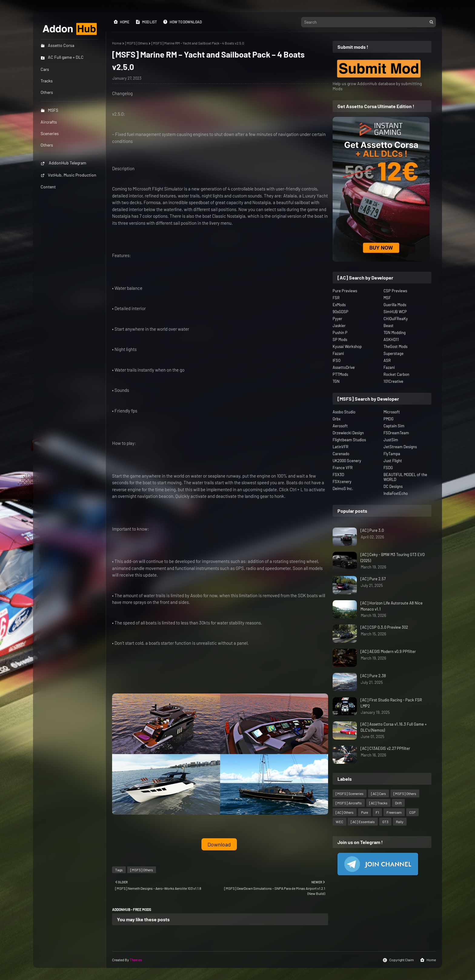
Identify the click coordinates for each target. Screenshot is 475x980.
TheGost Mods (395, 346)
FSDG (388, 468)
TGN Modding (395, 333)
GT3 (385, 822)
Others (47, 145)
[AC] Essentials (363, 822)
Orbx (337, 419)
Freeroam (394, 812)
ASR (387, 360)
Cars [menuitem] (45, 69)
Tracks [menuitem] (47, 81)
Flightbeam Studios (349, 440)
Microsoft (392, 412)
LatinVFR (340, 447)
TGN (336, 381)
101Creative (393, 381)
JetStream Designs (400, 447)
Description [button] (123, 168)
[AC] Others (345, 812)
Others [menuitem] (47, 92)
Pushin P (340, 333)
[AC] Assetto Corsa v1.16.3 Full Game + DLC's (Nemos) (394, 727)
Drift (398, 803)
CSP (412, 812)
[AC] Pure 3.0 (372, 530)
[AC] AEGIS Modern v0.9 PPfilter (388, 651)
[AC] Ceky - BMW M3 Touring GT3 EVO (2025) (393, 558)
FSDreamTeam (396, 433)
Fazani (338, 353)
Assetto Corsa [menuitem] (57, 45)
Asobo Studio (344, 412)
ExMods (339, 305)
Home (121, 22)
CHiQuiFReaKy (396, 319)
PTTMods (340, 374)
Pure (365, 812)
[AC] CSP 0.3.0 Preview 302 (384, 627)
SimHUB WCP (395, 312)
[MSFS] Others (136, 43)
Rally (400, 822)
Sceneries (50, 133)
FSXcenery (342, 482)
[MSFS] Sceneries (350, 793)
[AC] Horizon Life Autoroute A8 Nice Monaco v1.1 (392, 606)
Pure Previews (345, 291)
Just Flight (393, 461)
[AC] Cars (379, 793)
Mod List (146, 22)
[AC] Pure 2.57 (373, 579)
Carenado (341, 454)
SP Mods (340, 339)
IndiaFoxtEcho (396, 493)
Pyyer (337, 319)
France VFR (343, 468)
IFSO (337, 360)
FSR (336, 298)
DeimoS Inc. (343, 488)
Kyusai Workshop (347, 346)
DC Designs (393, 486)
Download (219, 844)
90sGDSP (340, 312)
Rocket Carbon (396, 374)
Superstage (394, 353)
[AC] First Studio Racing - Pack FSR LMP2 (391, 703)
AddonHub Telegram (63, 163)
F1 (377, 812)
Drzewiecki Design (348, 433)
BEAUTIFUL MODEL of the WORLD (405, 477)
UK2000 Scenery (347, 461)
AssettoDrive (344, 367)
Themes (136, 960)
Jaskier (339, 326)
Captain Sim (394, 426)
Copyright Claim (398, 960)
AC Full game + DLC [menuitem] (62, 57)
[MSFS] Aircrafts (349, 803)
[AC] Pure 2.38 (373, 676)
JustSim (391, 440)
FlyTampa (392, 454)
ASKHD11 (391, 339)
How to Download (182, 22)
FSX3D (338, 475)
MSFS (49, 110)
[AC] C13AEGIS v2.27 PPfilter (385, 748)
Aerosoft (340, 426)
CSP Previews (395, 291)
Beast (389, 326)
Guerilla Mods (395, 305)
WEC (339, 822)
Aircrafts (49, 122)
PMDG (389, 419)
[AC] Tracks (378, 803)
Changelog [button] (122, 93)
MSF (387, 298)
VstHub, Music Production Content (68, 181)
